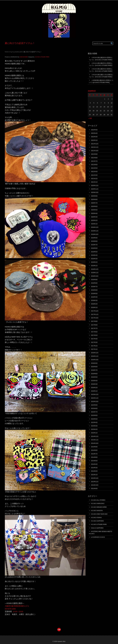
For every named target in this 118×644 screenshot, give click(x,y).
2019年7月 (94, 245)
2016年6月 (94, 374)
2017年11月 (95, 314)
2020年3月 (94, 217)
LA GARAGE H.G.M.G (98, 537)
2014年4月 (94, 464)
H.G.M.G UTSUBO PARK (16, 52)
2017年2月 (94, 346)
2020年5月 (94, 210)
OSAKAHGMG (24, 57)
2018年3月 (94, 300)
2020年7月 (94, 203)
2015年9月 (94, 405)
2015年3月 (94, 426)
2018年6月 (94, 290)
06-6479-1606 (10, 609)
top (59, 630)
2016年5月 (94, 377)
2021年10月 (95, 151)
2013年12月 (95, 478)
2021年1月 (94, 182)
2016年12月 (95, 353)
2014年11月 (95, 440)
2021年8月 (94, 158)
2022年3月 (94, 137)
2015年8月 (94, 408)
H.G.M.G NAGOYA (97, 511)
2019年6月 (94, 248)
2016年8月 (94, 367)
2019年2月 (94, 262)
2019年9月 (94, 238)
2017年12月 (95, 311)
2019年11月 (95, 231)
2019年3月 (94, 259)
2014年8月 (94, 450)
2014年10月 (95, 443)
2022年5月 (94, 130)
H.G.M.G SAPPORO (97, 521)
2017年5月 (94, 335)
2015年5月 (94, 419)
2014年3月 (94, 468)
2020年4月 (94, 213)
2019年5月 (94, 252)
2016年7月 (94, 370)
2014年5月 (94, 461)
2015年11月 (95, 398)
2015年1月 (94, 433)
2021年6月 (94, 165)
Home (7, 52)
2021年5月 (94, 168)
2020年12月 (95, 186)
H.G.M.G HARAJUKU (98, 504)
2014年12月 (95, 436)
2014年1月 (94, 475)
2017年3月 (94, 342)
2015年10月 (95, 402)
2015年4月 (94, 422)
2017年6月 (94, 332)
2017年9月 (94, 321)
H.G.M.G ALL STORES (98, 500)
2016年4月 (94, 381)
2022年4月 (94, 133)
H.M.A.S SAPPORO (97, 528)
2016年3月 (94, 384)
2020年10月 (95, 192)
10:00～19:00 (18, 612)
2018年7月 (94, 287)
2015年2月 (94, 429)
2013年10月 (95, 485)
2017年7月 (94, 328)
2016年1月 (94, 391)
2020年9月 (94, 196)
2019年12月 (95, 227)
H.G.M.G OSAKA (96, 518)
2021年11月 (95, 147)
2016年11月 (95, 356)
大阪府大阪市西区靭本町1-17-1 (17, 606)
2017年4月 (94, 339)
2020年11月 (95, 189)
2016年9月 (94, 363)
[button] (112, 43)
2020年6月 (94, 206)
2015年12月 (95, 395)
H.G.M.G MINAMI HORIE (99, 507)
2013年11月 (95, 482)
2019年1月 (94, 266)
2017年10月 (95, 318)
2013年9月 (94, 489)
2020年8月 (94, 200)
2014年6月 (94, 457)
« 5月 (90, 118)
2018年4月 (94, 297)
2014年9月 (94, 447)
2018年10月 (95, 276)
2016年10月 (95, 360)
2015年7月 (94, 412)
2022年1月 (94, 140)
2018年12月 (95, 269)
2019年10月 (95, 234)
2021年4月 (94, 172)
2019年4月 (94, 255)
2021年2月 (94, 179)
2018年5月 (94, 294)
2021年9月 (94, 154)
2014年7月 (94, 454)
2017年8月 (94, 325)
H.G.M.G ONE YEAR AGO (99, 514)
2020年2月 (94, 220)
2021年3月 (94, 175)
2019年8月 (94, 241)
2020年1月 (94, 224)
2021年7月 (94, 161)
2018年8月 (94, 283)
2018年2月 (94, 304)
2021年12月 (95, 144)
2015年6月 (94, 415)
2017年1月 (94, 349)
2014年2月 (94, 471)
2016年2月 (94, 388)
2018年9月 (94, 280)
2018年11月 (95, 273)
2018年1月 (94, 308)
